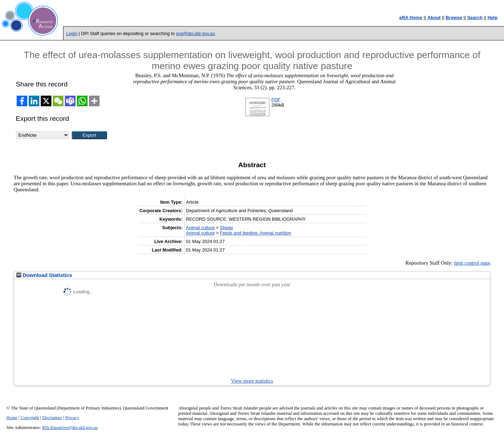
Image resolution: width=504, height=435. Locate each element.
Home (12, 418)
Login (72, 33)
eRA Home (411, 18)
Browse (454, 18)
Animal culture (200, 228)
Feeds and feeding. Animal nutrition (255, 233)
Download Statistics (44, 275)
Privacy (72, 418)
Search (475, 18)
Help (493, 18)
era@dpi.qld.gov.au (196, 33)
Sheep (226, 228)
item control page (472, 263)
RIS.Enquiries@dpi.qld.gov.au (70, 428)
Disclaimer (52, 418)
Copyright (30, 418)
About (434, 18)
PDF (276, 100)
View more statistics (252, 381)
